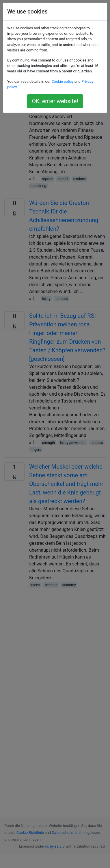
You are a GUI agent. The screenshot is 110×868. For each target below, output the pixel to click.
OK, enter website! (55, 101)
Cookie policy (62, 81)
